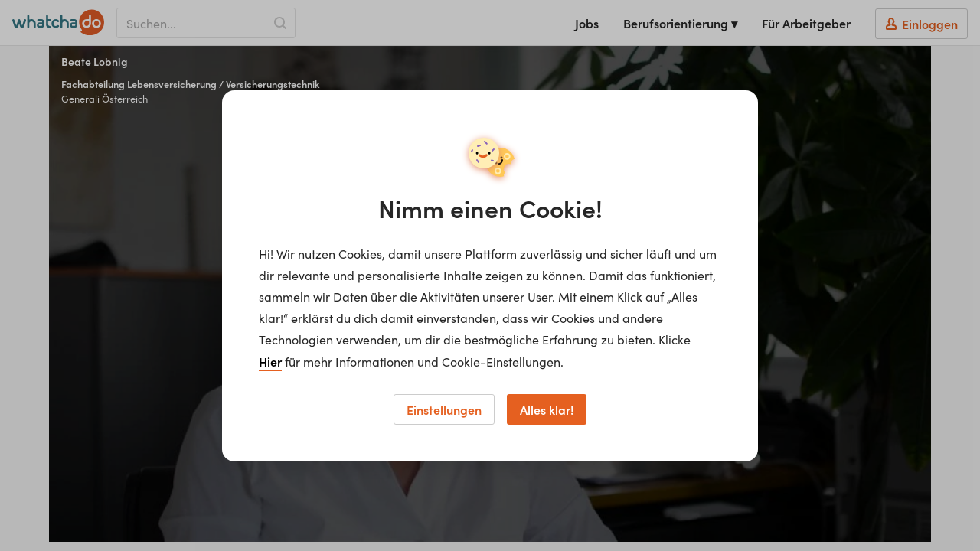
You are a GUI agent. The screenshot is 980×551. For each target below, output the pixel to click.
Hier (270, 361)
